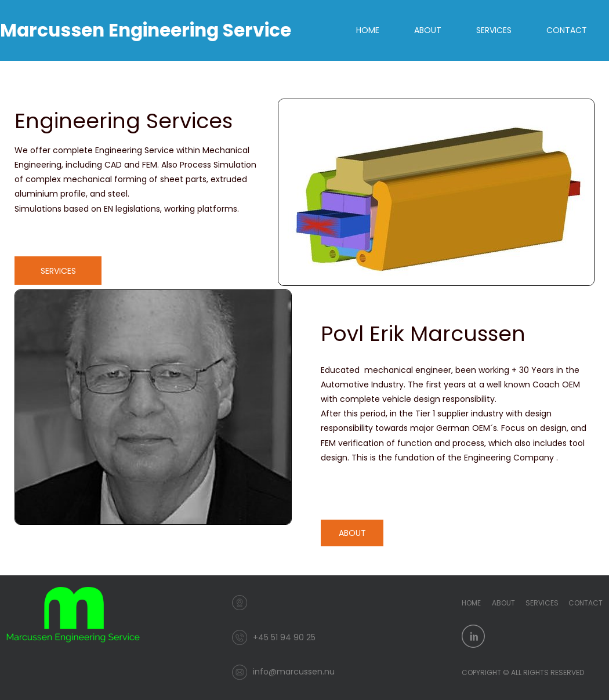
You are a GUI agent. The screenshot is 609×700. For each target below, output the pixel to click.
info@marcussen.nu (294, 672)
